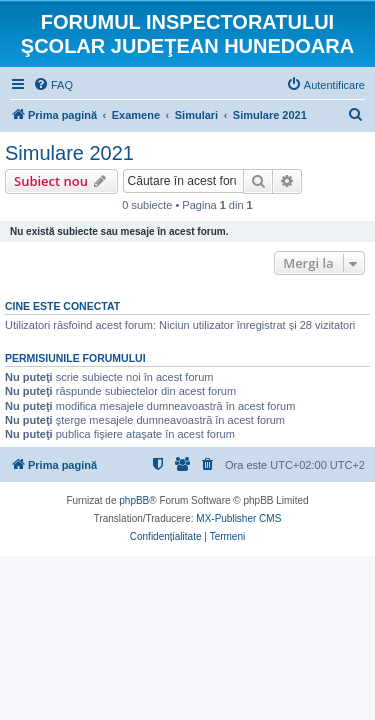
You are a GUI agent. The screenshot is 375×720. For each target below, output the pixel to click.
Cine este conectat (62, 306)
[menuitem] (53, 85)
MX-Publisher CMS (238, 518)
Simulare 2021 (69, 153)
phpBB (134, 500)
